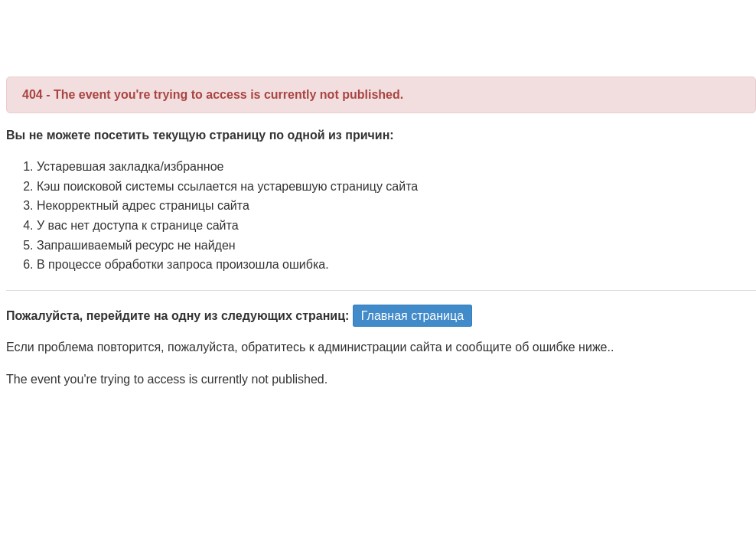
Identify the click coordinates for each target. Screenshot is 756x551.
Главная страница (412, 316)
